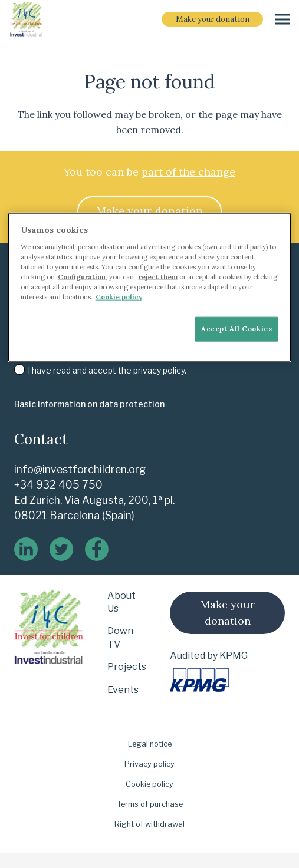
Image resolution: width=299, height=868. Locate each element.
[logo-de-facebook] (97, 549)
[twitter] (61, 549)
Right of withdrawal (149, 824)
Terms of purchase (150, 804)
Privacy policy (149, 764)
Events (123, 690)
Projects (127, 667)
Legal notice (150, 744)
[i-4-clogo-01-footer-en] (26, 19)
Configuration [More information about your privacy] (82, 276)
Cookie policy (149, 784)
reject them (158, 276)
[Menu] (282, 19)
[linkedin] (26, 549)
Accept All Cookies (236, 329)
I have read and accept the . (100, 370)
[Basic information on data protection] (89, 405)
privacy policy (159, 370)
